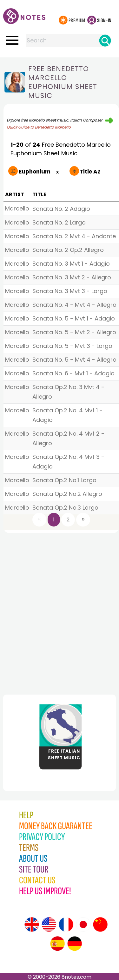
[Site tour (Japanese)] (83, 925)
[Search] (105, 41)
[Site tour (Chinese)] (100, 925)
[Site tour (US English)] (49, 925)
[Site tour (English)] (32, 925)
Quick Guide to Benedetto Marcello (39, 127)
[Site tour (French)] (66, 925)
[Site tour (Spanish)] (57, 944)
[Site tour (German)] (75, 944)
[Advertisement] (60, 612)
